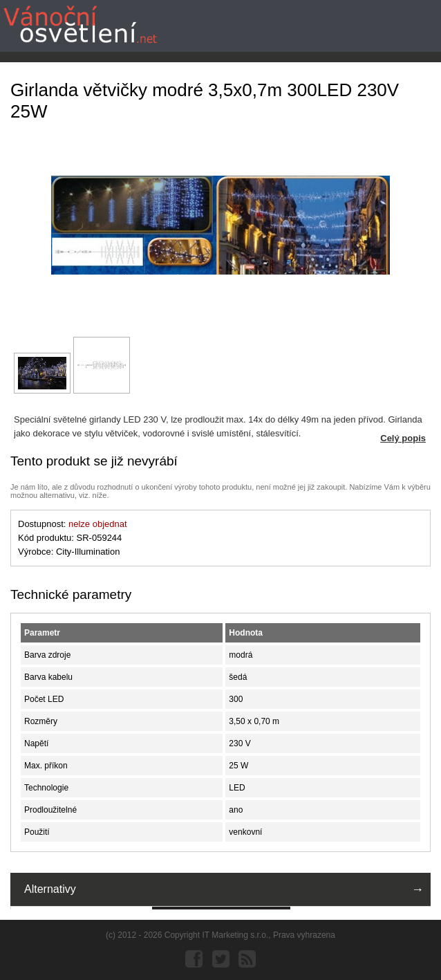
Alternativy (50, 889)
